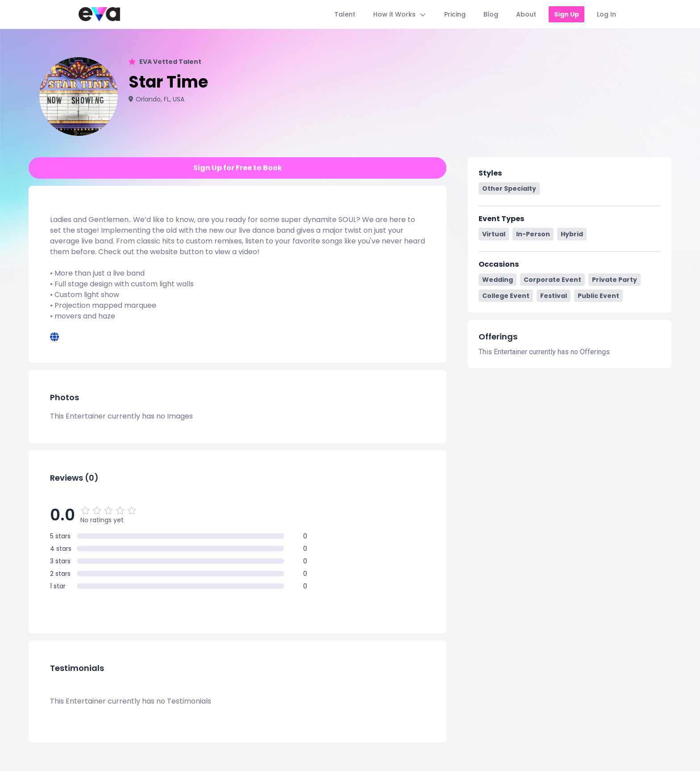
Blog (491, 14)
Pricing (455, 14)
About (526, 14)
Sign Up (567, 14)
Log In (606, 14)
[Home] (99, 14)
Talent (345, 14)
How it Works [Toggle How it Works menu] (400, 14)
